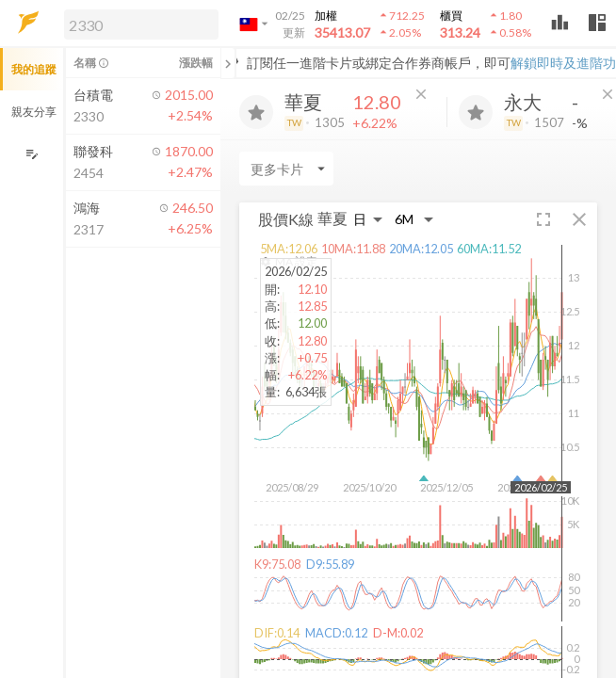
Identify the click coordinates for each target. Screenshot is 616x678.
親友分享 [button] (34, 112)
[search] (141, 24)
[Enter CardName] (286, 169)
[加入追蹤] (256, 112)
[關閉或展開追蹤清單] (228, 63)
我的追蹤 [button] (34, 69)
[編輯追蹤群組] (32, 154)
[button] (138, 24)
